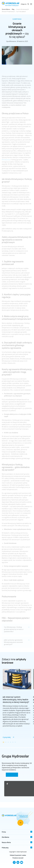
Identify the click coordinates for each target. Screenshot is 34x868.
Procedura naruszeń (18, 858)
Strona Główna (6, 9)
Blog (13, 9)
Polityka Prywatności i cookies (18, 855)
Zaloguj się (24, 4)
